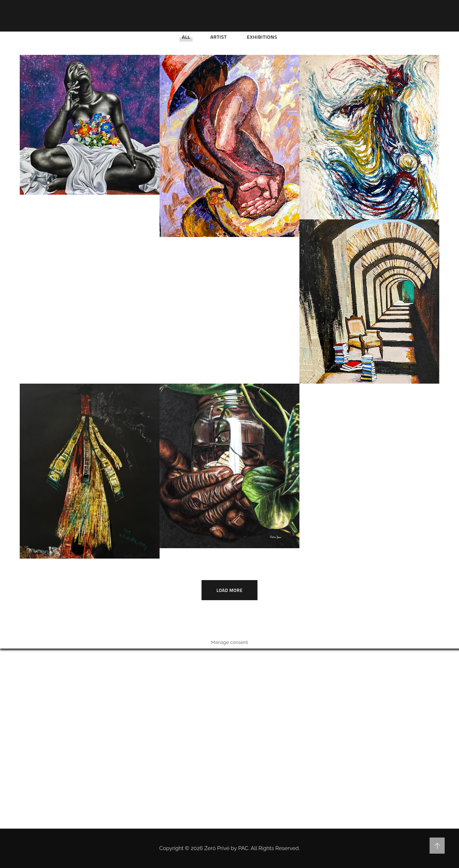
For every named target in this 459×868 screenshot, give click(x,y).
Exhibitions (262, 37)
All (186, 37)
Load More (230, 590)
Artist (218, 37)
